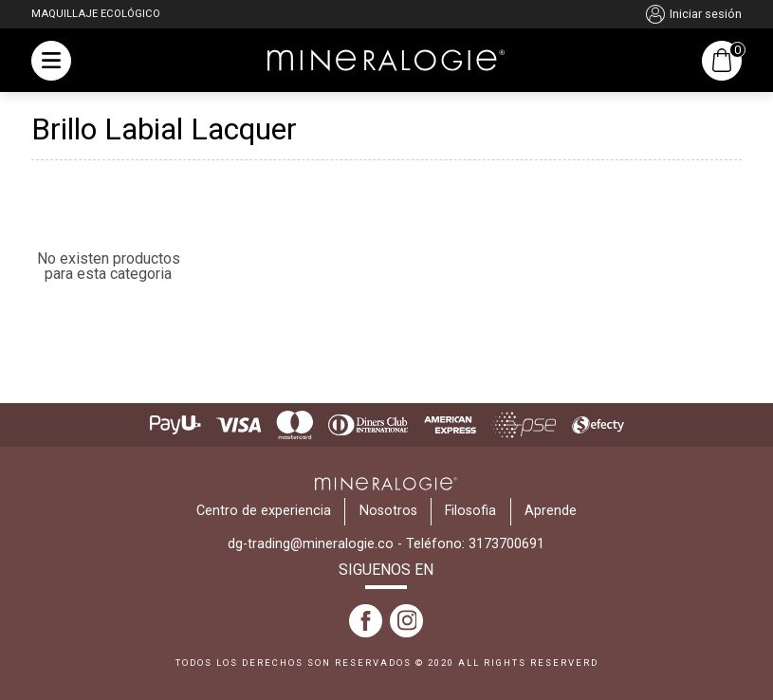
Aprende (551, 511)
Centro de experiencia (264, 511)
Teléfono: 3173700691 (475, 544)
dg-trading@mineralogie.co (311, 544)
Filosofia (470, 511)
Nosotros (388, 511)
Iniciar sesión (694, 14)
